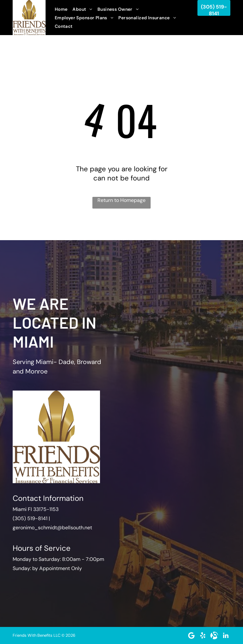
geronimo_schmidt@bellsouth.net (52, 528)
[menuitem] (61, 9)
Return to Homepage (121, 200)
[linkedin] (226, 635)
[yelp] (203, 635)
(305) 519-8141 (30, 518)
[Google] (191, 635)
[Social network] (214, 635)
